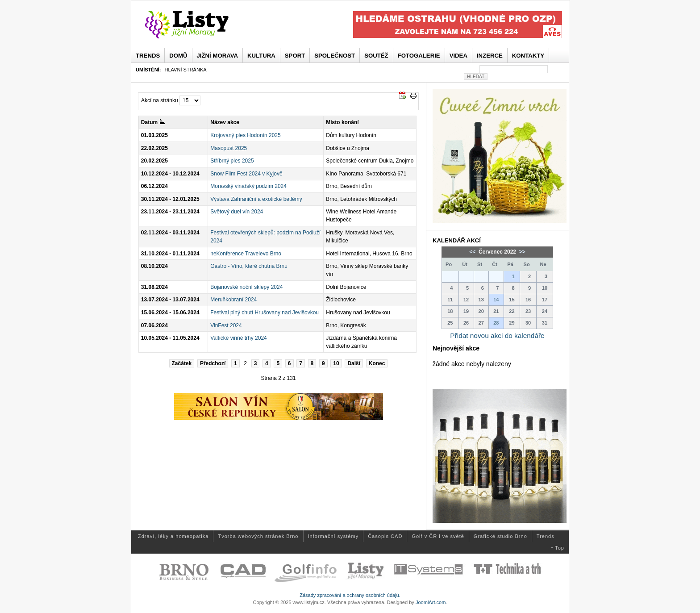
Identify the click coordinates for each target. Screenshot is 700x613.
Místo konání (342, 122)
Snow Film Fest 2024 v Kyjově (246, 174)
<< (473, 252)
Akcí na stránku (160, 100)
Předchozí (213, 363)
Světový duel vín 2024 (237, 212)
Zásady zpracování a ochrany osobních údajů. (350, 595)
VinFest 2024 (226, 325)
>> (521, 252)
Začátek (182, 363)
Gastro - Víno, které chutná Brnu (249, 266)
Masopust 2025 (229, 148)
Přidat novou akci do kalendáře (497, 336)
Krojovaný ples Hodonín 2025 (245, 135)
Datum (153, 122)
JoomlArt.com (431, 602)
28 (496, 323)
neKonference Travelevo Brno (246, 254)
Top (560, 548)
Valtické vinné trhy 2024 (239, 338)
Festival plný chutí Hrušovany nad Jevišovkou (265, 313)
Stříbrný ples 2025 (232, 161)
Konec (377, 363)
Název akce (225, 122)
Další (354, 363)
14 (496, 300)
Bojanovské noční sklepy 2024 (246, 287)
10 (336, 363)
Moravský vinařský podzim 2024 (248, 186)
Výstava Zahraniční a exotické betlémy (256, 199)
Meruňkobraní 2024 (233, 300)
